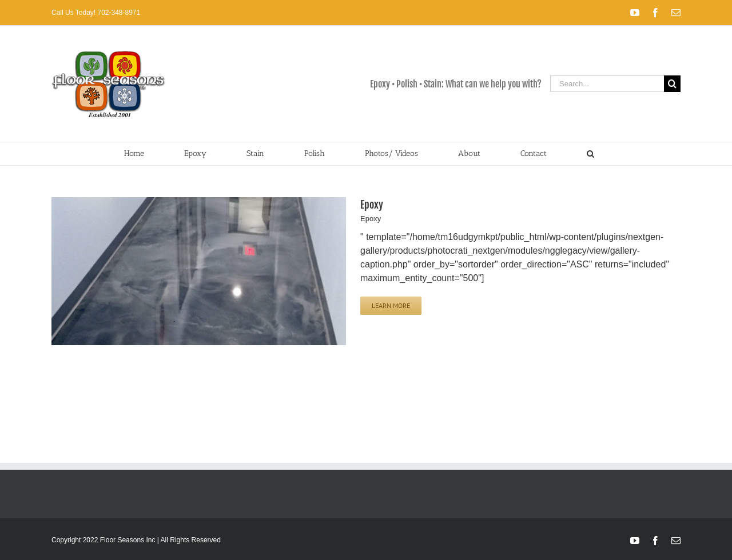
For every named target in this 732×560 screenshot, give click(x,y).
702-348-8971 (118, 13)
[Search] (672, 84)
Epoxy (372, 205)
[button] (590, 154)
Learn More (391, 305)
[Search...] (607, 84)
